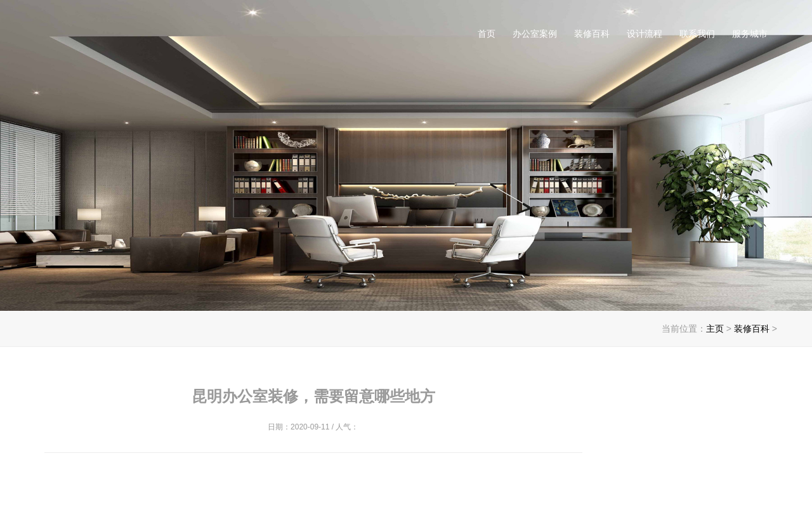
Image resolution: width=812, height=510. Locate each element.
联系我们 (697, 34)
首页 (487, 34)
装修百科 (592, 34)
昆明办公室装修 (173, 38)
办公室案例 (535, 34)
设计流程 (645, 34)
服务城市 (750, 34)
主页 (715, 329)
